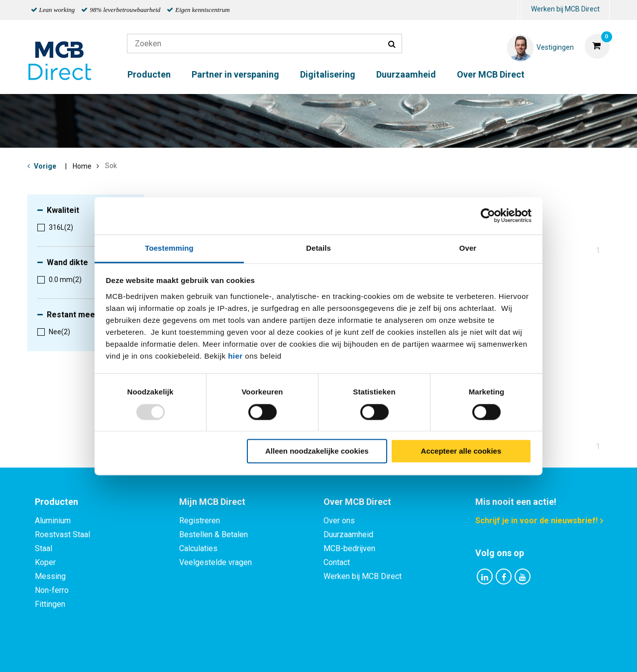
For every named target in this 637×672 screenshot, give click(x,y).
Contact (337, 562)
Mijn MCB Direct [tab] (212, 502)
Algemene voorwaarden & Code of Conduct (331, 653)
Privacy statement (211, 653)
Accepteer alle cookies (461, 451)
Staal (44, 548)
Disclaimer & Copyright (460, 653)
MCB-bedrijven (349, 548)
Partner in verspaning (235, 74)
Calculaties (198, 548)
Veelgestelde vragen (215, 562)
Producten (149, 74)
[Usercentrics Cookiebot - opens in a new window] (488, 215)
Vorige (45, 166)
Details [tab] (318, 248)
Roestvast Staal (62, 534)
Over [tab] (468, 248)
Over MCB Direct (491, 74)
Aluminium (53, 521)
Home (82, 166)
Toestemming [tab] (169, 248)
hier (235, 356)
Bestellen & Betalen (213, 534)
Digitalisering (328, 74)
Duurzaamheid (406, 74)
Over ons (339, 521)
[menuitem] (520, 10)
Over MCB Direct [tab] (357, 502)
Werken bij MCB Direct (565, 9)
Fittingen (50, 604)
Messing (50, 576)
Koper (45, 562)
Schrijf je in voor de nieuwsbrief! (536, 521)
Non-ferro (52, 590)
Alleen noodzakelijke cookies (317, 451)
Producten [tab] (56, 502)
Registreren (200, 521)
